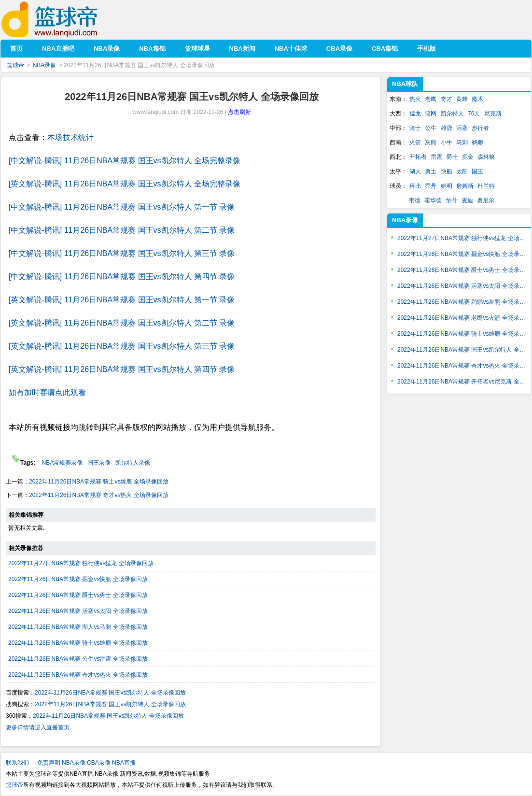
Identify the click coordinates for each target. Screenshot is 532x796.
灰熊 (431, 142)
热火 (415, 99)
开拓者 (418, 157)
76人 (474, 114)
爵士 (452, 157)
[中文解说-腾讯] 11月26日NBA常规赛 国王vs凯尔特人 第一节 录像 (122, 207)
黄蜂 (462, 99)
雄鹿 (447, 128)
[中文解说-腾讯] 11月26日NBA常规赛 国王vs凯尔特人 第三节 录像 (122, 253)
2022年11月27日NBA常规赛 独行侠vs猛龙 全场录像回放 (81, 563)
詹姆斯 (465, 186)
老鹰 (431, 99)
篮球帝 (64, 20)
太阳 (462, 171)
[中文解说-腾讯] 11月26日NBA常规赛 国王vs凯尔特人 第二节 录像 (122, 230)
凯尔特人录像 (133, 463)
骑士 (415, 128)
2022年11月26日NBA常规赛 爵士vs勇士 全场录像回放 (78, 595)
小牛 (447, 142)
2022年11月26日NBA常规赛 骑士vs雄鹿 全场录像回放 (99, 482)
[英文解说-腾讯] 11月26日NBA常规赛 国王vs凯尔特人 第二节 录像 (122, 323)
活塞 (462, 128)
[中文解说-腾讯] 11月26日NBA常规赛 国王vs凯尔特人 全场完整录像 (125, 161)
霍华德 (433, 200)
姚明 (447, 186)
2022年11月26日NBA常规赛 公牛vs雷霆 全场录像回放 (78, 659)
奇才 (447, 99)
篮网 (431, 114)
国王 (477, 171)
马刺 (462, 142)
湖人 (415, 171)
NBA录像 (45, 65)
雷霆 (436, 157)
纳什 (452, 200)
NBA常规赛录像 (62, 463)
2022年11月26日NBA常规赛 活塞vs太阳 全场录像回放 (78, 611)
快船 (447, 171)
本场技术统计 (70, 137)
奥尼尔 (486, 200)
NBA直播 (124, 763)
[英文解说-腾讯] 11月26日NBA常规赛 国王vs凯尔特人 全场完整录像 (125, 184)
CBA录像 (99, 763)
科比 (415, 186)
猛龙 (415, 114)
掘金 (468, 157)
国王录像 (99, 463)
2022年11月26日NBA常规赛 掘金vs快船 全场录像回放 (78, 579)
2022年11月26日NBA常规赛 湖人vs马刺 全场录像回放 (78, 627)
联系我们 (17, 763)
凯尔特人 (452, 114)
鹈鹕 (477, 142)
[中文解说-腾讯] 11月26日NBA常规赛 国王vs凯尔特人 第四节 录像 (122, 277)
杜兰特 (486, 186)
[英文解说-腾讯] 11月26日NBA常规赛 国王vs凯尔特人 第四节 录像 (122, 369)
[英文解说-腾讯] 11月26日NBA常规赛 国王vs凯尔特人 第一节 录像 (122, 300)
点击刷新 (239, 112)
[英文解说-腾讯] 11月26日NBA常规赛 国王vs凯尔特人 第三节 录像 (122, 346)
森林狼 (486, 157)
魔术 (477, 99)
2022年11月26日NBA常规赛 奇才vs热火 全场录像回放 (99, 495)
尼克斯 (493, 114)
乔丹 (431, 186)
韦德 (415, 200)
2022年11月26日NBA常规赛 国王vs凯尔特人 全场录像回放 (110, 693)
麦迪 (467, 200)
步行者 (480, 128)
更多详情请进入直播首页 (38, 727)
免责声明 (49, 763)
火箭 (415, 142)
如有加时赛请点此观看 (47, 392)
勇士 (431, 171)
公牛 (431, 128)
